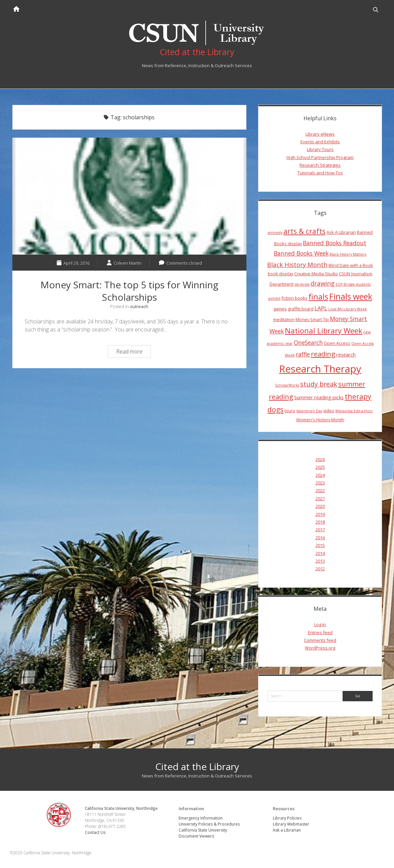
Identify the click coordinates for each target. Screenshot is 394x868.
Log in (320, 624)
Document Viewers (196, 836)
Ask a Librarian (287, 830)
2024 (320, 475)
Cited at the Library (197, 766)
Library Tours (320, 149)
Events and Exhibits (320, 142)
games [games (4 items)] (280, 309)
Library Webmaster (291, 824)
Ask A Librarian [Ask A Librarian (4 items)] (341, 232)
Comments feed (320, 640)
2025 (320, 467)
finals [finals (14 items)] (318, 297)
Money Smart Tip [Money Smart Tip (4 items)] (312, 319)
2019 (320, 514)
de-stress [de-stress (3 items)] (302, 284)
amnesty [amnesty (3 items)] (275, 233)
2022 (320, 490)
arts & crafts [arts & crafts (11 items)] (305, 231)
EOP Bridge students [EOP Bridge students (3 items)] (353, 284)
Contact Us (95, 832)
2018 (320, 522)
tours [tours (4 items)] (290, 411)
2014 (320, 553)
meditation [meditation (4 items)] (284, 319)
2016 (320, 538)
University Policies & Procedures (209, 824)
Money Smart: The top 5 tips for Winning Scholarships (129, 196)
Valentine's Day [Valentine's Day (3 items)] (309, 411)
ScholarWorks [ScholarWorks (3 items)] (287, 385)
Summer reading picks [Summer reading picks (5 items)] (319, 397)
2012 (320, 569)
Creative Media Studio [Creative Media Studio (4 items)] (316, 274)
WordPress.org (320, 648)
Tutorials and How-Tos (320, 173)
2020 (320, 506)
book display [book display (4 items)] (280, 274)
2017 (320, 530)
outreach (139, 306)
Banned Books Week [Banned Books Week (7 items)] (301, 253)
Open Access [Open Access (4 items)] (337, 343)
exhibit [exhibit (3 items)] (274, 298)
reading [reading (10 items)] (323, 354)
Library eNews (320, 134)
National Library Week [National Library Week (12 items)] (324, 330)
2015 (320, 545)
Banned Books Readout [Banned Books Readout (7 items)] (335, 243)
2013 (320, 561)
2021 (320, 498)
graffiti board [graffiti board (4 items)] (301, 309)
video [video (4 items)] (329, 411)
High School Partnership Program (320, 157)
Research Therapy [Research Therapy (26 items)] (320, 369)
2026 (320, 459)
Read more (133, 352)
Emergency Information (201, 818)
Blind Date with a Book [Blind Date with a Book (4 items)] (351, 265)
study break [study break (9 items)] (319, 384)
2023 (320, 483)
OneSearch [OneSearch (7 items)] (308, 342)
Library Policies (287, 818)
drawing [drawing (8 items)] (323, 283)
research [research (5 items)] (346, 354)
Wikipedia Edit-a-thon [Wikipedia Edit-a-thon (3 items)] (354, 411)
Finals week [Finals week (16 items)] (351, 296)
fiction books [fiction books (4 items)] (294, 298)
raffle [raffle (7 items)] (303, 354)
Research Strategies (320, 165)
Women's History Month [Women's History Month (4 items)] (320, 420)
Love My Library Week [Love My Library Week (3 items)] (348, 309)
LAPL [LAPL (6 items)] (321, 308)
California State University (203, 830)
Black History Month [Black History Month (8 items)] (297, 264)
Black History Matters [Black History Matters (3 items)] (348, 254)
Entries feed (320, 632)
